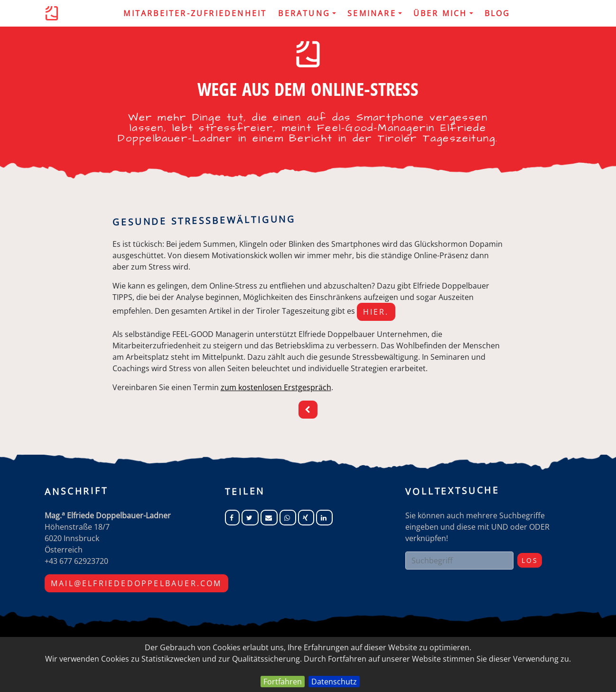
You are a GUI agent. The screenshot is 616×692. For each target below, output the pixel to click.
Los (530, 560)
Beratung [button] (307, 13)
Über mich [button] (443, 13)
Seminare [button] (375, 13)
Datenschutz (334, 682)
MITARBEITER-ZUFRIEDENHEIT (195, 13)
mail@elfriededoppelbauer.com (136, 583)
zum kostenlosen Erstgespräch (276, 387)
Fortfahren (283, 682)
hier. (376, 312)
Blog (498, 13)
